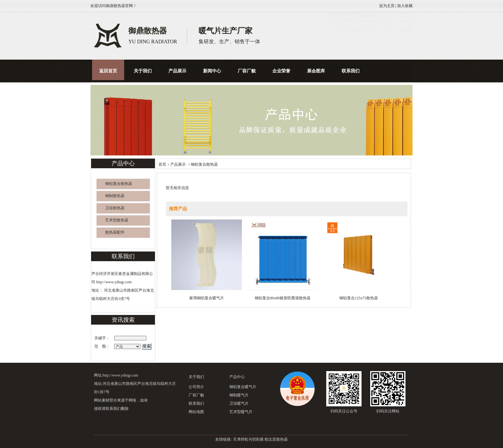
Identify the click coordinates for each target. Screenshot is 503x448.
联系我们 (196, 403)
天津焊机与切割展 (248, 439)
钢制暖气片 (239, 395)
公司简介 (196, 387)
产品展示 (178, 164)
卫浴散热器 (115, 208)
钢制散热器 (115, 196)
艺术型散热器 (117, 220)
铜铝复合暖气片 (243, 387)
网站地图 (196, 412)
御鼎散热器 (115, 6)
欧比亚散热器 (276, 439)
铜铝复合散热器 (119, 184)
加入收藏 (405, 6)
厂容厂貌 (196, 395)
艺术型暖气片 (241, 412)
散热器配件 (115, 232)
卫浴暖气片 (239, 403)
